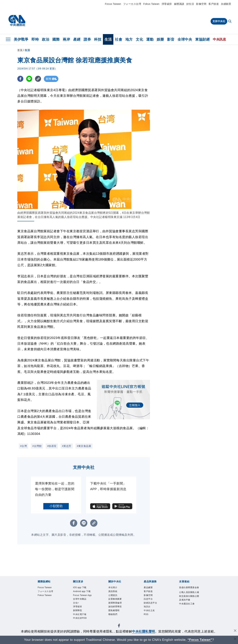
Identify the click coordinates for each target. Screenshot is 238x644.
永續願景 (226, 4)
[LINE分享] (29, 79)
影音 (171, 39)
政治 (46, 39)
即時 (35, 39)
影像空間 (201, 4)
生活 (108, 39)
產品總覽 (148, 587)
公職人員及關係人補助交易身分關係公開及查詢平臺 (189, 596)
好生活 (190, 4)
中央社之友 (149, 610)
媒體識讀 (179, 4)
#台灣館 (37, 446)
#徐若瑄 (52, 446)
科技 (98, 39)
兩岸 (66, 39)
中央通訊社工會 (187, 604)
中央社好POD (80, 618)
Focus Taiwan (113, 4)
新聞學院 (77, 610)
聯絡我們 (113, 614)
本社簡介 (113, 587)
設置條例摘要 (115, 599)
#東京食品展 (84, 446)
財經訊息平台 (150, 603)
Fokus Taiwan (151, 4)
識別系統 (113, 591)
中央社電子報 (80, 614)
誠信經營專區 (115, 607)
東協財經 (202, 39)
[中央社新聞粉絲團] (119, 626)
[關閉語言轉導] (235, 639)
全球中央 (185, 39)
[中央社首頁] (17, 21)
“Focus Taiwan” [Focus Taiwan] (200, 640)
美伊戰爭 (21, 39)
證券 (87, 39)
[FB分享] (20, 79)
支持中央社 (219, 21)
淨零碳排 (167, 4)
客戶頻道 (214, 4)
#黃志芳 (67, 446)
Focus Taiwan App (82, 595)
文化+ (76, 603)
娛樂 (160, 39)
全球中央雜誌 (80, 599)
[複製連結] (38, 79)
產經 (77, 39)
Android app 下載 (82, 591)
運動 (150, 39)
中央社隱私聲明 (144, 631)
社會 (119, 39)
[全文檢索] (230, 22)
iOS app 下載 (80, 587)
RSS (146, 614)
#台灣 (23, 446)
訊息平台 (148, 599)
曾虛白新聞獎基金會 (189, 587)
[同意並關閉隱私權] (235, 631)
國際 (56, 39)
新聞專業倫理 (115, 603)
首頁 (20, 50)
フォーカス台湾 (132, 4)
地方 (129, 39)
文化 (139, 39)
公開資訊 (113, 595)
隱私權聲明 (114, 610)
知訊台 (147, 607)
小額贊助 (56, 506)
